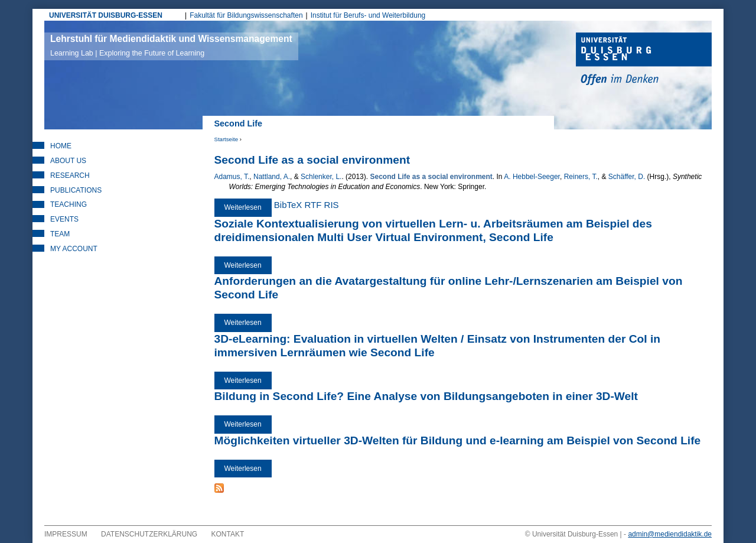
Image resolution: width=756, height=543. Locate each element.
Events (64, 219)
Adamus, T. (232, 177)
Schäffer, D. (627, 177)
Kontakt (228, 534)
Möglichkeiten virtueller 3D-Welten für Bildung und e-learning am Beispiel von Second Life (458, 440)
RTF (313, 205)
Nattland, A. (272, 177)
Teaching (69, 204)
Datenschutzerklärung (149, 534)
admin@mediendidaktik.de (670, 534)
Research (70, 175)
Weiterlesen (248, 207)
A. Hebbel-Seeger (532, 177)
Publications (76, 190)
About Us (68, 161)
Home (61, 146)
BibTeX (288, 205)
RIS (332, 205)
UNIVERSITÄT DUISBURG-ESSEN (106, 15)
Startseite (227, 139)
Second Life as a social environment (312, 160)
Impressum (66, 534)
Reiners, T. (581, 177)
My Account (74, 249)
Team (60, 234)
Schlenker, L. (321, 177)
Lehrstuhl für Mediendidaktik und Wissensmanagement (171, 45)
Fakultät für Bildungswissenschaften (246, 15)
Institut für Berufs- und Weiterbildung (368, 15)
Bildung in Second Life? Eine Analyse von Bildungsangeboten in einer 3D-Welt (426, 396)
